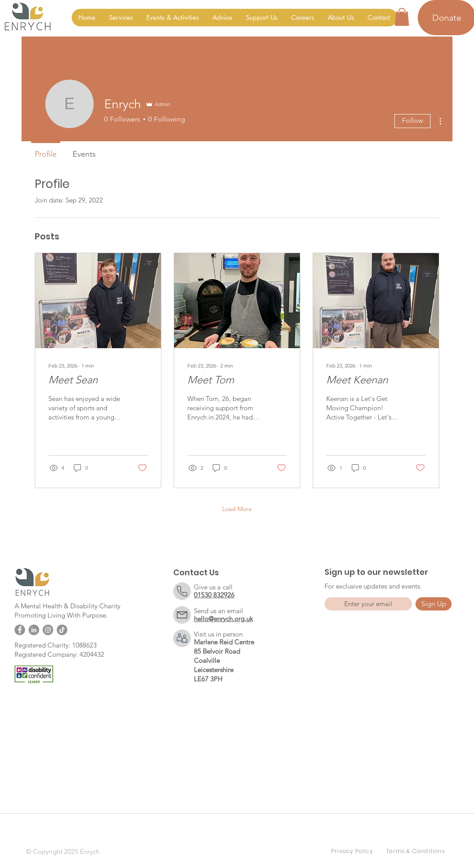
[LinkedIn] (34, 630)
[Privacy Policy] (353, 851)
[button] (121, 18)
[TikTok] (62, 630)
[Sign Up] (434, 604)
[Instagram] (48, 630)
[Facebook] (20, 630)
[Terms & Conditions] (417, 851)
